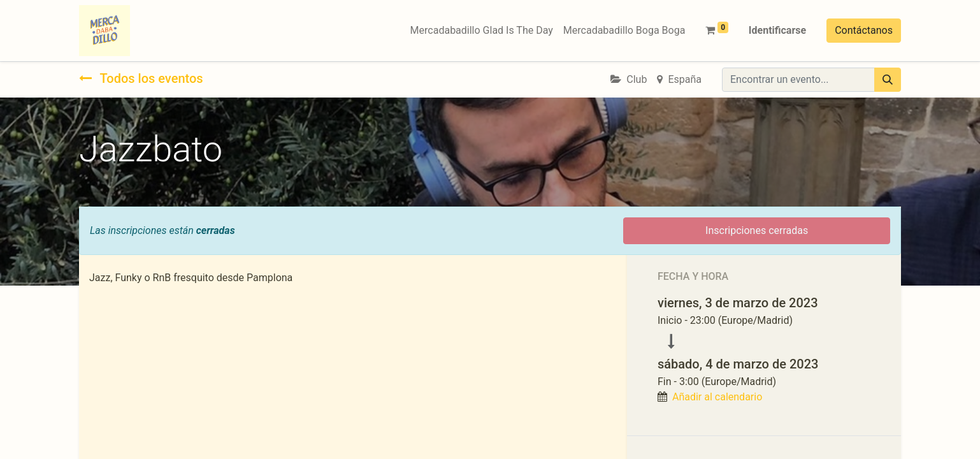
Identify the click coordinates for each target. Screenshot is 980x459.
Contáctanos (864, 30)
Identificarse (777, 30)
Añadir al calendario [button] (717, 397)
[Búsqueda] (888, 80)
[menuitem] (482, 31)
